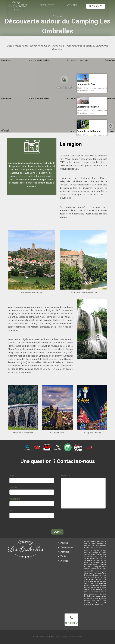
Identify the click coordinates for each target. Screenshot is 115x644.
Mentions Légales (61, 637)
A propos (57, 16)
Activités (72, 5)
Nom (12, 476)
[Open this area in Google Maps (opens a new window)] (6, 131)
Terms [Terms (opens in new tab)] (112, 131)
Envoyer (57, 532)
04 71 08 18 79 (96, 6)
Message (66, 476)
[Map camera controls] (111, 126)
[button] (60, 92)
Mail (12, 511)
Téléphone (15, 499)
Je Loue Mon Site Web (46, 637)
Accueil (64, 543)
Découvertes (47, 5)
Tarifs (63, 556)
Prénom (13, 487)
